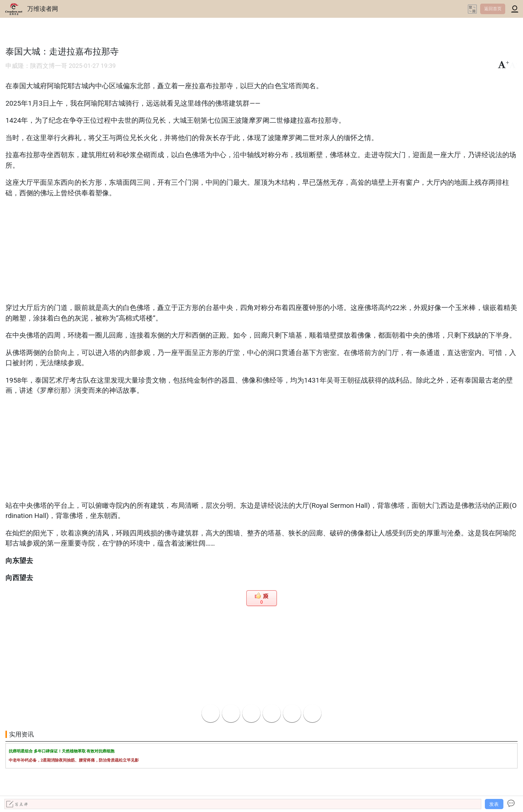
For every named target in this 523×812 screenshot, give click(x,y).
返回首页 (493, 9)
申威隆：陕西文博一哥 (36, 66)
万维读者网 (43, 9)
